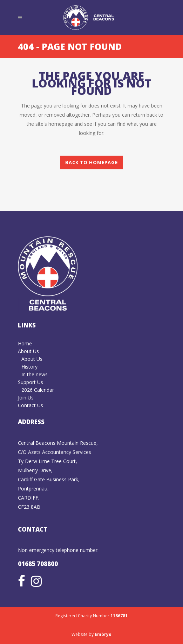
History (29, 367)
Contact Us (30, 405)
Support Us (30, 382)
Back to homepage (91, 162)
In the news (35, 374)
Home (25, 343)
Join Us (26, 398)
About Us (28, 351)
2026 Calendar (38, 390)
